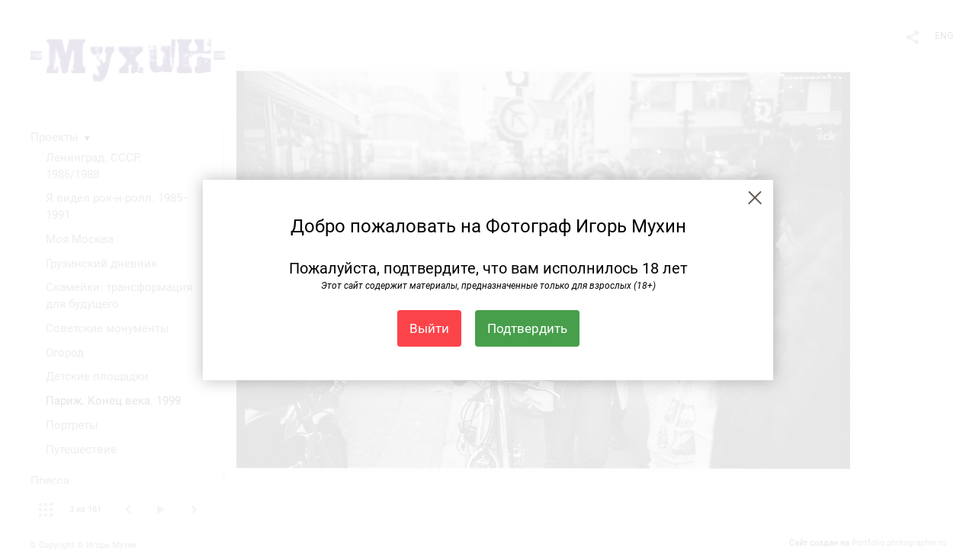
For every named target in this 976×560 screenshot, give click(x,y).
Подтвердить (527, 328)
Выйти (429, 328)
